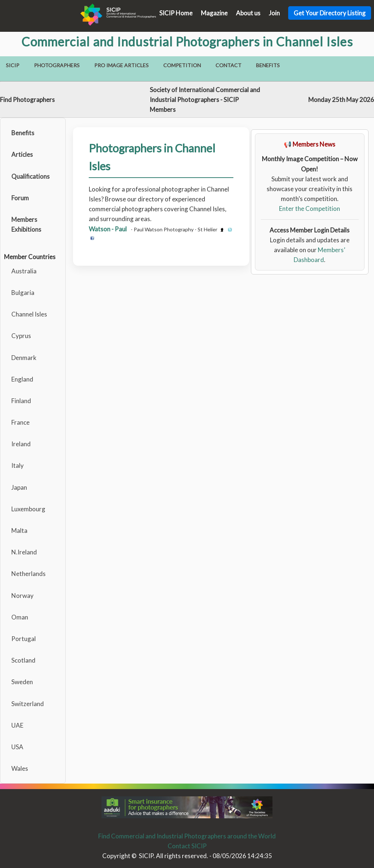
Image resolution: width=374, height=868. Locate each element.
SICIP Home (176, 13)
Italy (18, 465)
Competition (182, 65)
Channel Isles (29, 314)
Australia (24, 271)
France (20, 422)
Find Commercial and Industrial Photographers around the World (187, 836)
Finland (21, 401)
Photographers (57, 65)
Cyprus (21, 336)
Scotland (23, 660)
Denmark (24, 358)
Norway (22, 596)
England (22, 379)
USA (17, 747)
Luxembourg (28, 509)
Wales (20, 768)
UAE (17, 725)
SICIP (13, 65)
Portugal (24, 639)
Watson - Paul (108, 229)
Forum (20, 198)
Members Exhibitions (26, 224)
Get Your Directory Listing (330, 13)
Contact (228, 65)
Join (274, 13)
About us (248, 13)
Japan (19, 487)
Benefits (268, 65)
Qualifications (30, 176)
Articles (22, 154)
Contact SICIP (187, 846)
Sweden (22, 682)
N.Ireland (24, 552)
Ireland (21, 444)
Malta (19, 530)
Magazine (214, 13)
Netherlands (28, 574)
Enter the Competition (310, 209)
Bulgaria (23, 293)
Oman (20, 617)
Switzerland (28, 704)
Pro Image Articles (121, 65)
